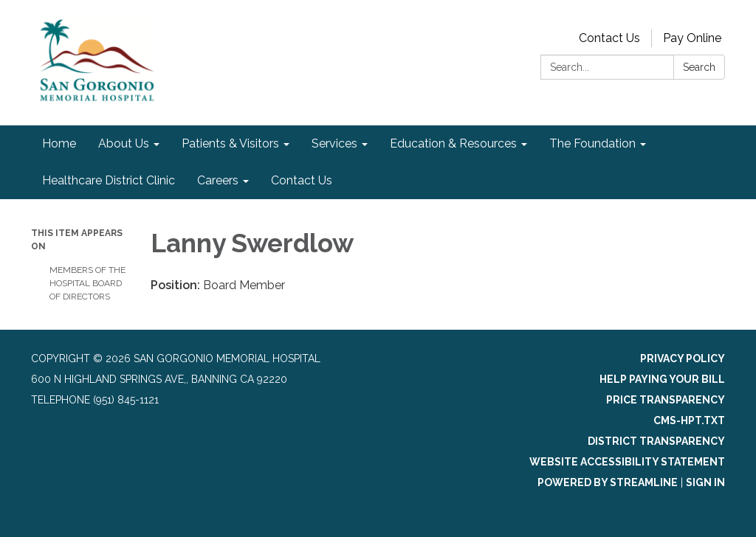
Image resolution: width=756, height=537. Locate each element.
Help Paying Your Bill (662, 379)
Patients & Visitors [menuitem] (230, 143)
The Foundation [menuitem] (592, 143)
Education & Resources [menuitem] (453, 143)
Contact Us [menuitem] (302, 180)
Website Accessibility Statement (627, 462)
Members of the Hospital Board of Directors (87, 283)
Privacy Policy (683, 358)
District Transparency (656, 441)
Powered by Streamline (608, 482)
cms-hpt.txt (689, 420)
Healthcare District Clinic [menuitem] (109, 180)
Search (699, 67)
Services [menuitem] (334, 143)
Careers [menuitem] (218, 180)
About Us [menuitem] (124, 143)
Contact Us (609, 38)
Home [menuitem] (59, 143)
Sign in (705, 482)
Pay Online (692, 38)
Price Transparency (666, 400)
